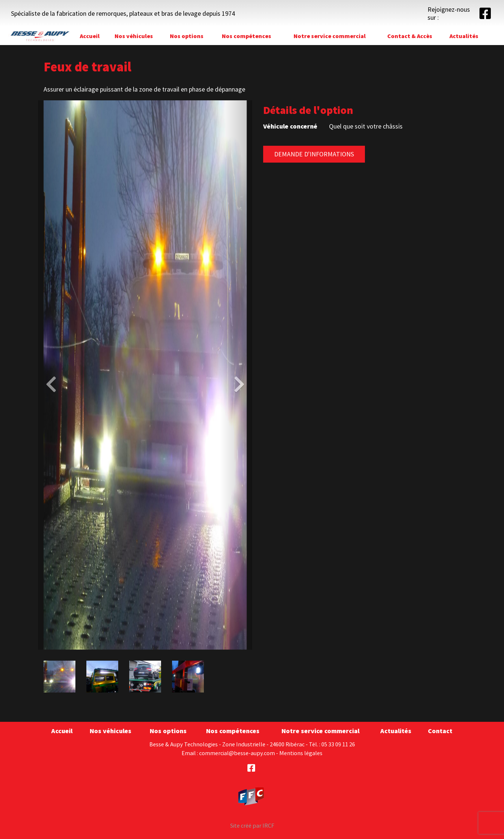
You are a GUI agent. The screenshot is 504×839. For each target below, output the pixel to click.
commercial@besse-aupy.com (237, 753)
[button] (54, 375)
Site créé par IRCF (252, 825)
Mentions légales (301, 753)
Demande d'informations (314, 154)
